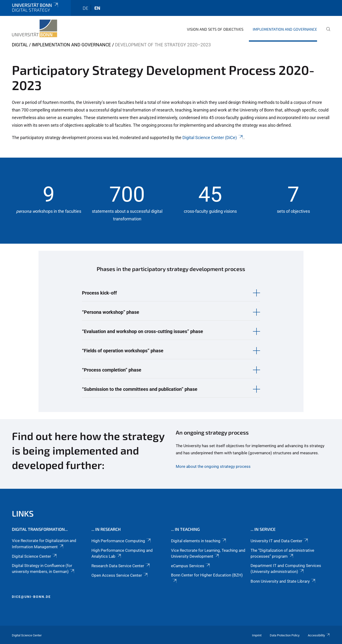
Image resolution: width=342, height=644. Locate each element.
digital (20, 45)
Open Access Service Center (120, 575)
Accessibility (319, 635)
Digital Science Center (35, 556)
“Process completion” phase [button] (112, 370)
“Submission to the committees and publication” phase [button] (140, 389)
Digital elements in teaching (199, 541)
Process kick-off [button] (99, 293)
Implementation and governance (285, 29)
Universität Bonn (35, 5)
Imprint (257, 635)
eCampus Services (191, 566)
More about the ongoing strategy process (213, 466)
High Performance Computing (121, 541)
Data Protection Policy (285, 635)
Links (23, 513)
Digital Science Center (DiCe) (213, 138)
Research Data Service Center (121, 566)
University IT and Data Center (280, 541)
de (85, 8)
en (97, 8)
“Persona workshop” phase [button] (111, 312)
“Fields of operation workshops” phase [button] (123, 351)
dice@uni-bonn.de (31, 597)
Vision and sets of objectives (215, 29)
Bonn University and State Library (283, 581)
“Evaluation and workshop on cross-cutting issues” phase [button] (142, 331)
